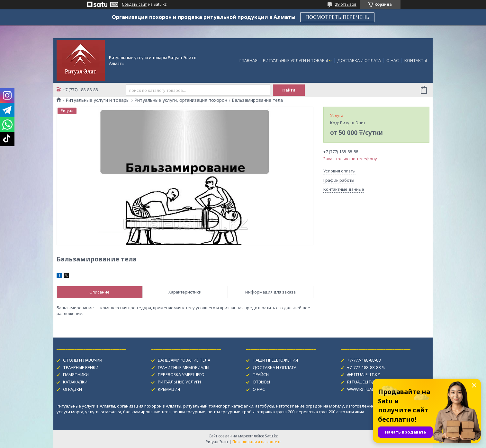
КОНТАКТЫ (416, 60)
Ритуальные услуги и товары (98, 100)
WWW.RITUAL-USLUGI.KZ (372, 389)
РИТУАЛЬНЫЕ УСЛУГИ (179, 382)
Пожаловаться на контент (256, 442)
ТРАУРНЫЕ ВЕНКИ (81, 367)
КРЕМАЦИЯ (169, 389)
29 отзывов (346, 4)
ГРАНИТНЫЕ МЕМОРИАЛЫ (184, 367)
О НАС (393, 60)
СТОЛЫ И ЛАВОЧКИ (83, 360)
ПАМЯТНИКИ (76, 374)
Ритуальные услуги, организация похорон (181, 100)
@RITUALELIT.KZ (364, 374)
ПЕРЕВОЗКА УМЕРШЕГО (181, 374)
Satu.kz (271, 436)
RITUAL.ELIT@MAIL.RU (369, 382)
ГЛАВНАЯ (248, 60)
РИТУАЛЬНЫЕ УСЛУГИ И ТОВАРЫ (295, 60)
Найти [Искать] (289, 90)
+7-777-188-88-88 (364, 360)
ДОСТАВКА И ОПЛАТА (359, 60)
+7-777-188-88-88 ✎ (366, 367)
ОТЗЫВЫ (261, 382)
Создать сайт (134, 4)
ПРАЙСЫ (261, 374)
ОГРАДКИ (72, 389)
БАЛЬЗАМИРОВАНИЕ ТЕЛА (184, 360)
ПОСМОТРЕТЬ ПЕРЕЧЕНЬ (337, 17)
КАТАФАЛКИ (75, 382)
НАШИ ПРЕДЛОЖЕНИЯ (275, 360)
